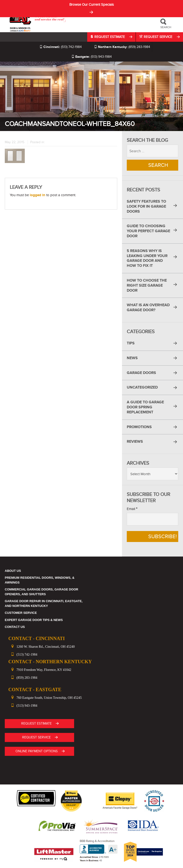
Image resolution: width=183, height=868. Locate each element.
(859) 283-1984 (122, 47)
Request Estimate (108, 37)
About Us (13, 571)
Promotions (139, 427)
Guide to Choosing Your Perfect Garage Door (148, 231)
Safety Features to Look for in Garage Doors (146, 206)
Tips (131, 343)
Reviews (135, 442)
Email (132, 509)
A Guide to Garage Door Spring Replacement (145, 407)
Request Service (156, 37)
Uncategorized (142, 387)
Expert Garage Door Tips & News (34, 620)
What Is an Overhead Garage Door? (148, 308)
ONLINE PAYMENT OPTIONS (37, 751)
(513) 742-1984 (61, 47)
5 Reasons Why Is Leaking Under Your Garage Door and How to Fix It (147, 258)
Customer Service (21, 613)
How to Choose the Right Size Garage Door (147, 285)
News (132, 358)
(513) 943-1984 (92, 57)
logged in (38, 195)
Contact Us (15, 627)
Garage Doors (141, 373)
